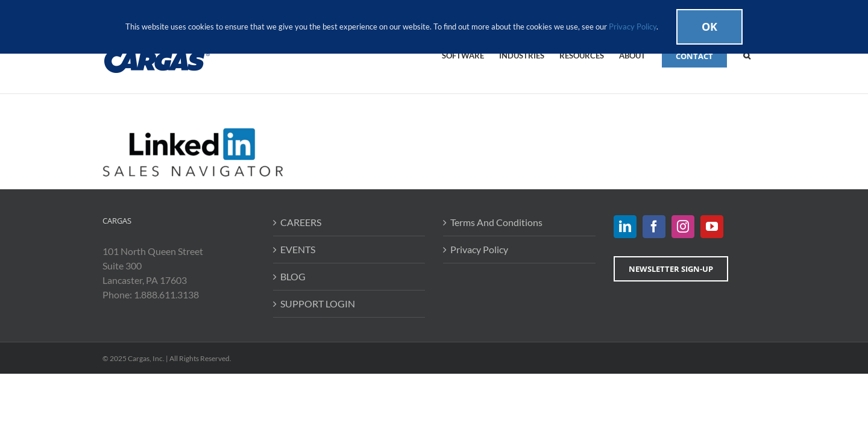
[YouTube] (712, 227)
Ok (709, 27)
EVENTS (298, 249)
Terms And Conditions (496, 222)
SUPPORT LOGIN (318, 303)
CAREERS (301, 222)
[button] (762, 55)
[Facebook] (654, 227)
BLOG (293, 276)
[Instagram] (683, 227)
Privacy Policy (479, 249)
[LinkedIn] (625, 227)
